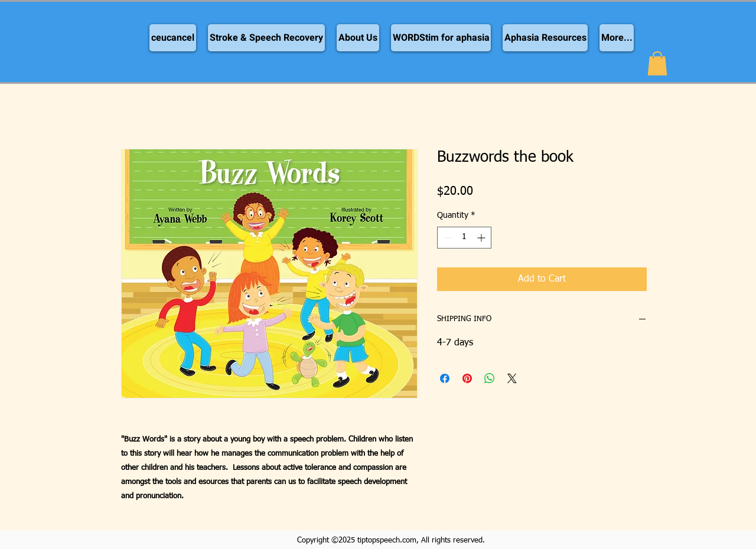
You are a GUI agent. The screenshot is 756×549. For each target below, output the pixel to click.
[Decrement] (446, 238)
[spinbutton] (464, 238)
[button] (657, 63)
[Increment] (482, 238)
